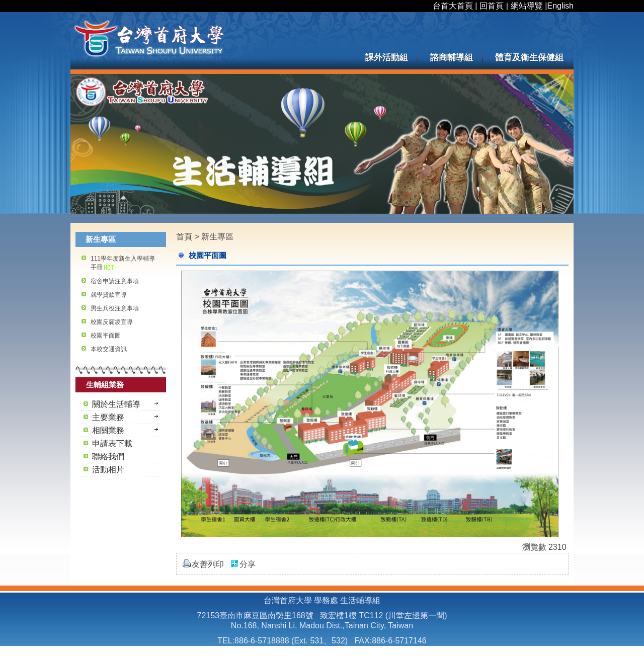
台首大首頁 (453, 6)
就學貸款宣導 (109, 295)
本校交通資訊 (109, 349)
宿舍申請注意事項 (115, 281)
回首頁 (492, 6)
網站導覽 (527, 6)
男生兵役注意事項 (115, 308)
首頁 (184, 237)
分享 (248, 564)
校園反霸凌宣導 (112, 322)
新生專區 (217, 237)
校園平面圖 (106, 336)
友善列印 (208, 564)
